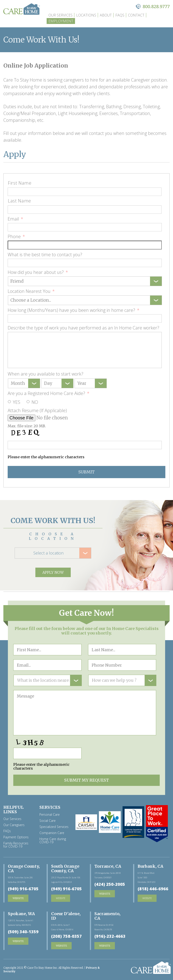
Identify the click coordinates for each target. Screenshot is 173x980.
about (106, 15)
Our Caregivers (14, 825)
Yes (17, 402)
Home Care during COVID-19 (53, 841)
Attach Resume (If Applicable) (37, 411)
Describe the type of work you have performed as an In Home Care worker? (83, 328)
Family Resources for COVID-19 (16, 845)
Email (15, 219)
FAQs (120, 15)
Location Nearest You (31, 291)
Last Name (19, 201)
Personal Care (50, 815)
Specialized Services (54, 827)
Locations (86, 15)
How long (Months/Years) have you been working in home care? (74, 310)
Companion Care (52, 833)
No (35, 402)
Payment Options (16, 837)
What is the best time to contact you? (45, 255)
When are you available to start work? (46, 374)
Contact (136, 15)
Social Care (48, 821)
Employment (61, 21)
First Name (20, 183)
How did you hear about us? (38, 272)
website (61, 898)
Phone (16, 237)
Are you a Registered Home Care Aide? (49, 393)
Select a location (48, 553)
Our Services (60, 15)
